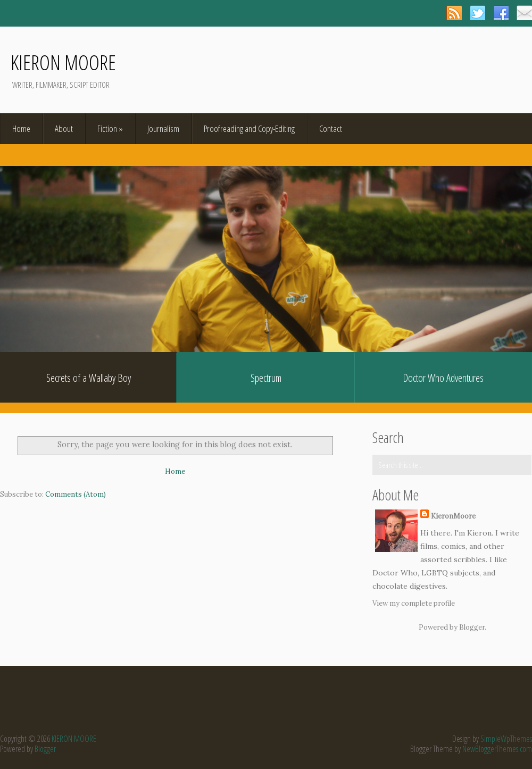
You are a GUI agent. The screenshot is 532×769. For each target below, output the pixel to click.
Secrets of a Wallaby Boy (89, 378)
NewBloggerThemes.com (497, 749)
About (64, 128)
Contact (331, 128)
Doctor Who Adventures (443, 378)
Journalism (163, 128)
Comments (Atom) (76, 494)
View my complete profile (414, 603)
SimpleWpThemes (506, 739)
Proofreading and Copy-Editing (249, 128)
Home (21, 128)
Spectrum (266, 378)
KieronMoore (453, 516)
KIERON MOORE (63, 62)
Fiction (110, 128)
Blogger (472, 627)
